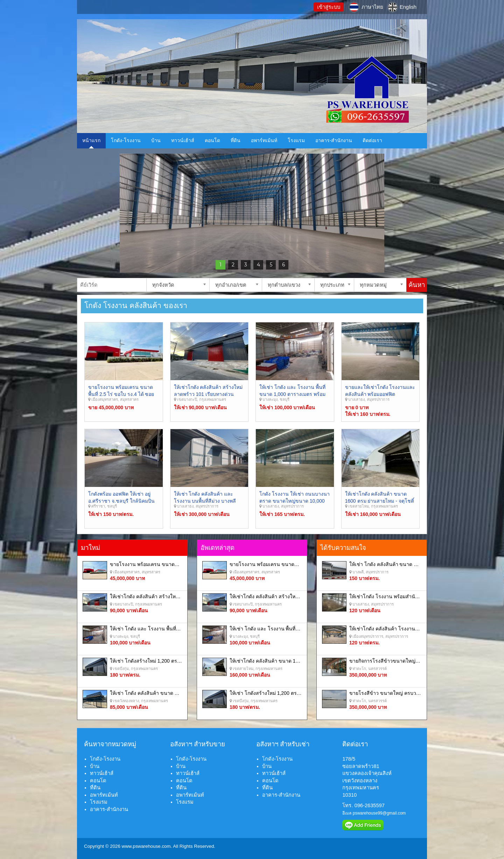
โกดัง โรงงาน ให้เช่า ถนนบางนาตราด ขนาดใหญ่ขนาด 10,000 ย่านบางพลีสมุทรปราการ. (295, 501)
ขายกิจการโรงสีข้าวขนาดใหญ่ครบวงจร (392, 661)
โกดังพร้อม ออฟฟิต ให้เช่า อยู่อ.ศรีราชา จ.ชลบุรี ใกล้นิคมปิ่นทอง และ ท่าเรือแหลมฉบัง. (121, 501)
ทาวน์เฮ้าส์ (183, 140)
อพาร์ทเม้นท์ (264, 140)
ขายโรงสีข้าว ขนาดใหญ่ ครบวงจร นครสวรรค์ (400, 693)
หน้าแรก (91, 140)
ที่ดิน (236, 140)
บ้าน (156, 140)
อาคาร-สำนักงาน (334, 140)
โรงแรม (296, 140)
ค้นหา (417, 285)
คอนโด (212, 140)
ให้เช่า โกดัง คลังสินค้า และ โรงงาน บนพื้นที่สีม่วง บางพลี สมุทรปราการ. (205, 501)
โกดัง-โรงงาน (126, 140)
